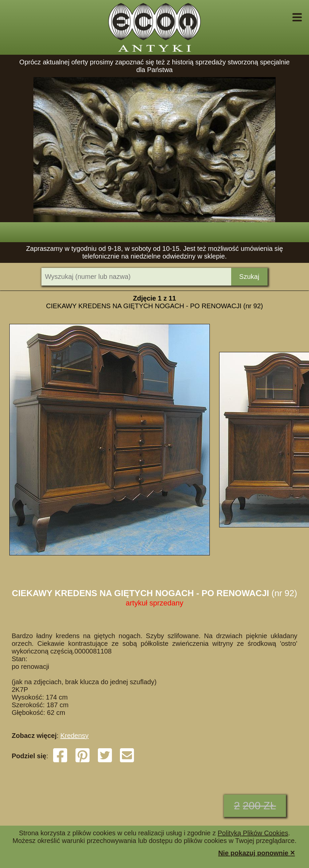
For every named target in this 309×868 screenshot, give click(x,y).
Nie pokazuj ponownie (257, 852)
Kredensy (75, 736)
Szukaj (249, 277)
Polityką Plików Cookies (253, 833)
